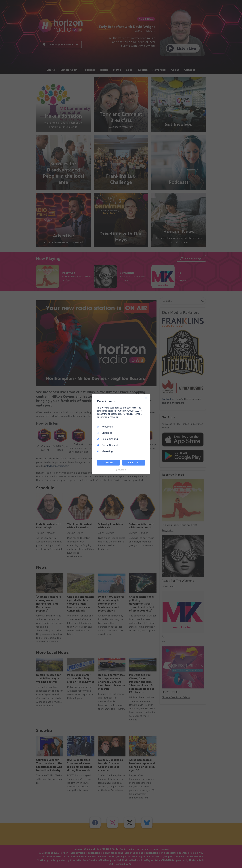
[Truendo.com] (121, 470)
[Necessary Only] (146, 398)
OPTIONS (108, 463)
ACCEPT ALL (134, 463)
